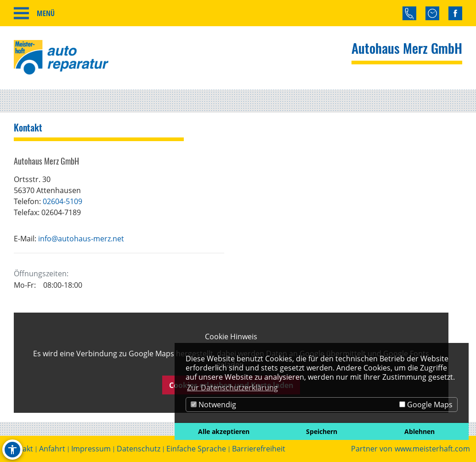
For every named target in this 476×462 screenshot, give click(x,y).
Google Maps (426, 405)
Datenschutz (139, 449)
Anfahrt (52, 449)
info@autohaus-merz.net (81, 239)
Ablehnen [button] (419, 431)
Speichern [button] (322, 431)
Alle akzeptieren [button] (224, 431)
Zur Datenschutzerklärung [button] (232, 388)
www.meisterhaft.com (432, 449)
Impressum (91, 449)
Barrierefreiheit (259, 449)
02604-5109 (62, 201)
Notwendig (213, 405)
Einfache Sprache (196, 449)
